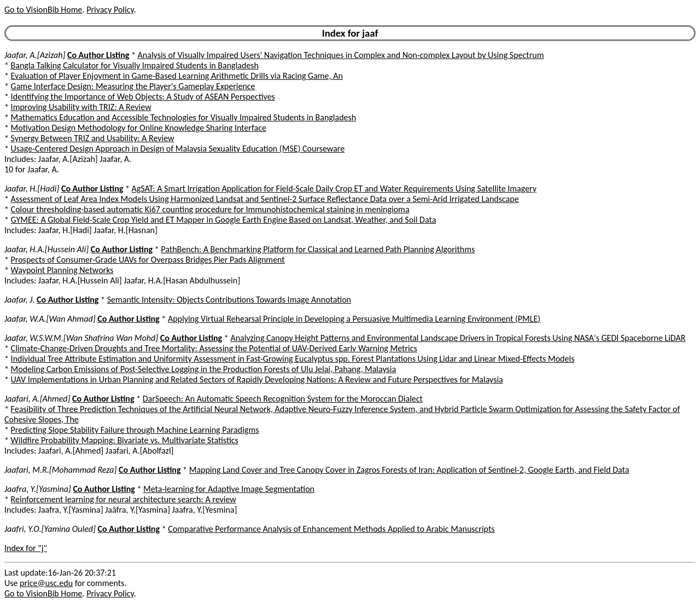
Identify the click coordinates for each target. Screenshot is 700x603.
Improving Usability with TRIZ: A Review (81, 107)
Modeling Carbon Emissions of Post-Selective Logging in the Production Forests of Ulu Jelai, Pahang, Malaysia (204, 369)
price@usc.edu (46, 583)
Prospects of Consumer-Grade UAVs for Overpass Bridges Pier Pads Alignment (148, 260)
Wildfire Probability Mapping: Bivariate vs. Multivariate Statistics (125, 440)
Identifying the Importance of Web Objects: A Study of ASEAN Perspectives (143, 97)
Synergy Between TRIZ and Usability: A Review (93, 138)
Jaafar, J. (19, 300)
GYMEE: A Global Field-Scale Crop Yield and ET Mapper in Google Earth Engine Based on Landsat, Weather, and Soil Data (224, 220)
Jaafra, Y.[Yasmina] (38, 489)
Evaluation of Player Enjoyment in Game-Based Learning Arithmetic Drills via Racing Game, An (177, 76)
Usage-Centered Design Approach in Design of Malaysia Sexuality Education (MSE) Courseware (178, 149)
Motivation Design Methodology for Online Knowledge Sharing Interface (139, 128)
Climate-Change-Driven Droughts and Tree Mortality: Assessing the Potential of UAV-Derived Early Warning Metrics (214, 348)
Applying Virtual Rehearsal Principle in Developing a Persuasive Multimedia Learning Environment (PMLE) (354, 319)
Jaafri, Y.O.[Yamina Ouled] (50, 529)
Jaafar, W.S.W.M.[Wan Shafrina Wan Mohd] (81, 338)
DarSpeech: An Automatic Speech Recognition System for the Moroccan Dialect (283, 399)
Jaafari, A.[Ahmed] (37, 399)
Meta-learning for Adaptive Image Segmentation (229, 489)
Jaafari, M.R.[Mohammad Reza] (60, 470)
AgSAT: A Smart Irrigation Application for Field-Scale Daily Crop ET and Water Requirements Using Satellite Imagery (334, 189)
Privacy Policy (110, 10)
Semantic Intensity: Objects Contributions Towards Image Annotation (229, 300)
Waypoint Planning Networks (62, 270)
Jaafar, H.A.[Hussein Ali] (46, 249)
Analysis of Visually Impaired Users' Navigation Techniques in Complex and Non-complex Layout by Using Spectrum (341, 55)
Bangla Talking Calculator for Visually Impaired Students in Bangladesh (135, 65)
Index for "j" (26, 548)
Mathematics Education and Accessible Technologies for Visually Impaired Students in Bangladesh (184, 117)
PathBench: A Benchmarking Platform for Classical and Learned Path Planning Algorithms (318, 249)
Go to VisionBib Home (43, 10)
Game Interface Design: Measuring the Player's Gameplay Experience (133, 86)
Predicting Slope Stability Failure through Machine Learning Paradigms (135, 430)
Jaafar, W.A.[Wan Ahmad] (50, 319)
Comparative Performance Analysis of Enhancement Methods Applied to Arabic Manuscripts (331, 529)
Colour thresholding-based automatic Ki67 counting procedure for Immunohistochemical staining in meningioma (210, 209)
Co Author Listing (98, 55)
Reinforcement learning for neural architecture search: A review (124, 499)
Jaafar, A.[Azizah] (35, 55)
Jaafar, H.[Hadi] (32, 189)
